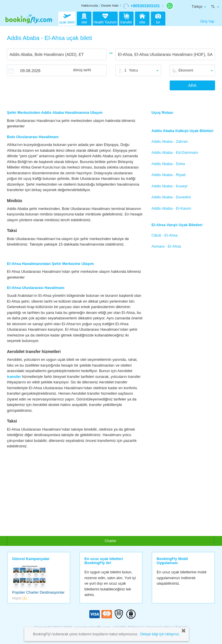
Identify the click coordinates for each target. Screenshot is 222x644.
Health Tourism (105, 19)
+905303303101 (141, 6)
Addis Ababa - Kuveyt (169, 186)
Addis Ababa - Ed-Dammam (175, 152)
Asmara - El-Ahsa (166, 246)
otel (84, 18)
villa (142, 18)
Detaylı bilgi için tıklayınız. (160, 634)
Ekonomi (186, 70)
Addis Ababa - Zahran (170, 141)
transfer (126, 18)
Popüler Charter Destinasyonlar (38, 592)
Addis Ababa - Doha (168, 164)
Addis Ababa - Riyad (169, 175)
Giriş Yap (207, 21)
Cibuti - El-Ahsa (164, 235)
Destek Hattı (110, 6)
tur (158, 18)
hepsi (20, 598)
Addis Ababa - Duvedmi (171, 197)
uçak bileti (67, 18)
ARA (192, 85)
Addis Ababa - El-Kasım (171, 208)
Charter (110, 541)
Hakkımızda (90, 6)
